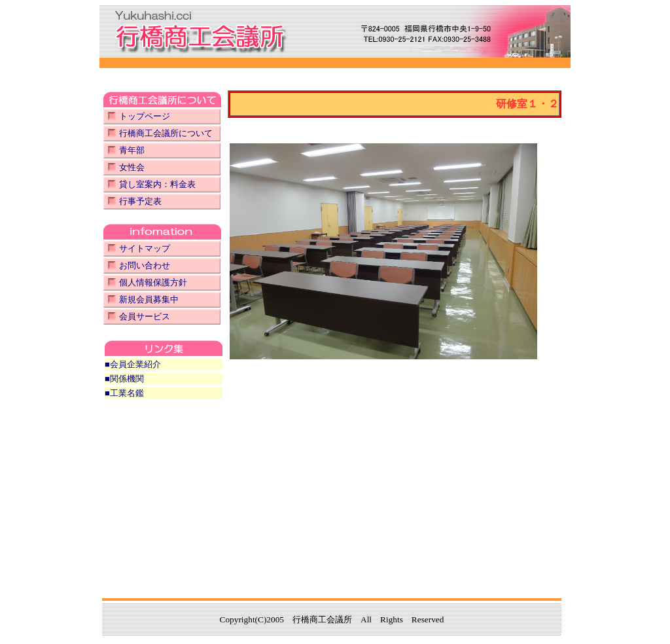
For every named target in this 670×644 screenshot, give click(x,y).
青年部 (132, 150)
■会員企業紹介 (133, 364)
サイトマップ (145, 248)
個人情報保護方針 (153, 282)
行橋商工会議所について (166, 133)
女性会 (132, 167)
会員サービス (145, 316)
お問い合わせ (145, 265)
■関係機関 (124, 379)
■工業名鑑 (124, 393)
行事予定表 (140, 201)
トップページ (145, 116)
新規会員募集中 (149, 299)
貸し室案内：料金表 (157, 184)
